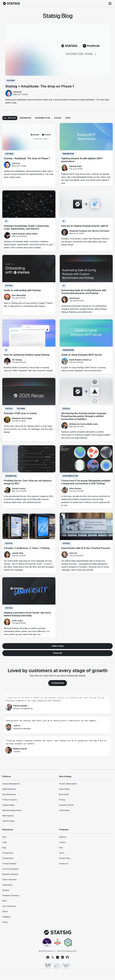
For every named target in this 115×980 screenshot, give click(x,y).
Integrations (7, 885)
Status (5, 922)
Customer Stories (66, 805)
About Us (63, 837)
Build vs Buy (64, 794)
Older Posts (58, 646)
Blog (4, 848)
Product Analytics (10, 800)
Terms (62, 853)
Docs (4, 837)
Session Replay (8, 805)
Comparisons (8, 858)
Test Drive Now (8, 821)
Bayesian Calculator (11, 874)
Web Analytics (8, 816)
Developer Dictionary (11, 896)
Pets (61, 848)
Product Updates (9, 864)
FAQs (4, 901)
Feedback (6, 917)
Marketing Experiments (12, 810)
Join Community (9, 906)
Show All (57, 653)
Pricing (62, 800)
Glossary (6, 890)
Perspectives (8, 853)
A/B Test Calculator (10, 869)
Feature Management (11, 784)
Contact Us (64, 864)
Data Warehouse (9, 794)
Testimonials (58, 683)
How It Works (64, 789)
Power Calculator (9, 880)
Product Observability (68, 784)
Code (5, 842)
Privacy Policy (65, 858)
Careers (62, 842)
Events (5, 912)
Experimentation (9, 789)
